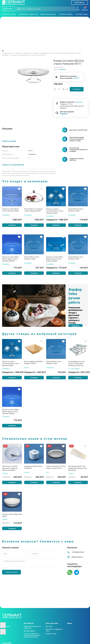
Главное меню (8, 53)
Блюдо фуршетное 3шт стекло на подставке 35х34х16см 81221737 (76, 363)
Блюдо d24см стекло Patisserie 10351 (76, 258)
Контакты (80, 2)
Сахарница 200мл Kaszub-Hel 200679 (33, 467)
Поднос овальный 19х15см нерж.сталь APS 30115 (56, 467)
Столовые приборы (66, 14)
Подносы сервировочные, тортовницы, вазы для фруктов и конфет (57, 53)
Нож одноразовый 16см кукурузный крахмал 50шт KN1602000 (78, 468)
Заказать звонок (11, 572)
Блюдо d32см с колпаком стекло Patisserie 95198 (33, 210)
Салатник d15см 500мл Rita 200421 (12, 515)
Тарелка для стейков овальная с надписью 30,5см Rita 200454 (10, 468)
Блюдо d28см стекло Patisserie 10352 (32, 258)
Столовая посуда (82, 14)
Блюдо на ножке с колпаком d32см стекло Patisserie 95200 (55, 211)
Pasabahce (62, 69)
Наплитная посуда (9, 14)
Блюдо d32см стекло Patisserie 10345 (76, 210)
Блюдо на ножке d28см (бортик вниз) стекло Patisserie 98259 (55, 259)
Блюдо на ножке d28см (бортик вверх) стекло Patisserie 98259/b (10, 259)
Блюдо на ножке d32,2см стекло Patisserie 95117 (29, 55)
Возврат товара (51, 634)
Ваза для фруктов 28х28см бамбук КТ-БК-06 (34, 362)
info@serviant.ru (75, 557)
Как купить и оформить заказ (54, 630)
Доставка (49, 626)
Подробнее (64, 114)
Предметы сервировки (23, 53)
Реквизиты (6, 626)
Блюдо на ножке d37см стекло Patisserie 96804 (10, 210)
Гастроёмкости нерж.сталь (28, 14)
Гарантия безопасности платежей (32, 627)
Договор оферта (29, 631)
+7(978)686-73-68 (75, 552)
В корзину (77, 89)
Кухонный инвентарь (48, 14)
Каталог (8, 9)
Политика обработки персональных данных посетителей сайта (32, 635)
